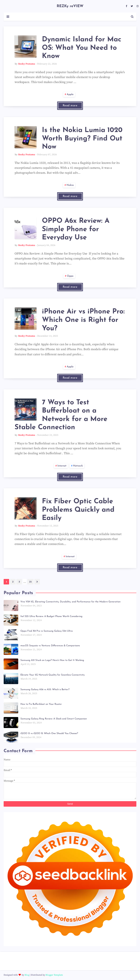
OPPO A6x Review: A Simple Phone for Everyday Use (76, 229)
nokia (70, 185)
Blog (27, 975)
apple (70, 94)
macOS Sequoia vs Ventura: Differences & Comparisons (50, 646)
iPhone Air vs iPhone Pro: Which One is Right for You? (83, 320)
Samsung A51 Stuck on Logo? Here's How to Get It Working (52, 660)
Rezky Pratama (27, 64)
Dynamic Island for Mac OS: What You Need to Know (82, 48)
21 (30, 582)
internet (62, 466)
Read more (70, 106)
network (78, 466)
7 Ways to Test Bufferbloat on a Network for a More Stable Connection (61, 415)
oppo (70, 276)
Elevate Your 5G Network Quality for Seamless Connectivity (52, 675)
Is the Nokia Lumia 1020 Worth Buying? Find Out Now (82, 139)
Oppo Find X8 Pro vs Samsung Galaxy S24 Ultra (47, 631)
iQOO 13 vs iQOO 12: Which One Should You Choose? (49, 733)
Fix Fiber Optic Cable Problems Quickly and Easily (78, 510)
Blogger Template (54, 975)
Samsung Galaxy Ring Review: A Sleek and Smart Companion (54, 719)
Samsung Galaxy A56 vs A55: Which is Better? (45, 690)
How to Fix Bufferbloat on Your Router (41, 704)
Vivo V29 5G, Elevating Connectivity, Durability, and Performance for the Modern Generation (70, 602)
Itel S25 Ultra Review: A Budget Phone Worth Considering (51, 616)
